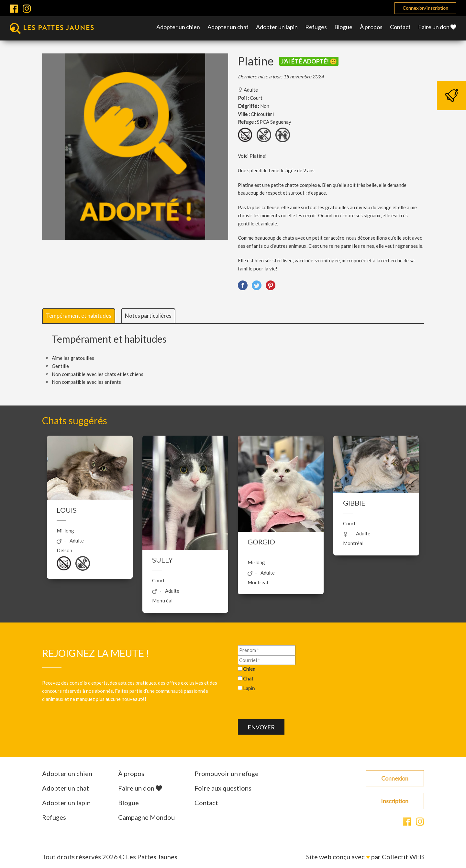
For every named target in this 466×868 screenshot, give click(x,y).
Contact (400, 27)
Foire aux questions (223, 788)
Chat (248, 679)
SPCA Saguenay (274, 122)
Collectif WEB (403, 857)
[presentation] (287, 706)
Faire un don (437, 27)
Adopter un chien (178, 27)
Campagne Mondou (146, 817)
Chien (249, 669)
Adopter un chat (228, 27)
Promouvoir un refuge (227, 773)
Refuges (316, 27)
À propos (371, 27)
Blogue (343, 27)
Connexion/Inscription (425, 8)
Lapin (249, 688)
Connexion (395, 778)
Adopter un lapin (277, 27)
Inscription (395, 801)
